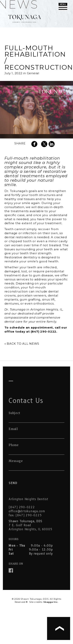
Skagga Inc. (51, 602)
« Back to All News (22, 344)
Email (13, 429)
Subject (14, 413)
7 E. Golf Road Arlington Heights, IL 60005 (30, 525)
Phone (14, 445)
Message (16, 461)
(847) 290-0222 (22, 507)
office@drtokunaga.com (27, 511)
